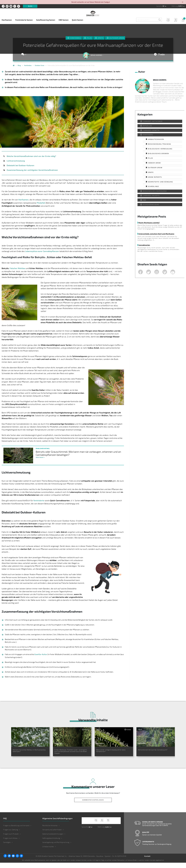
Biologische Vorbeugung (160, 149)
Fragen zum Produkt (11, 839)
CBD (144, 200)
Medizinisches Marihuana (155, 191)
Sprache (159, 6)
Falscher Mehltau (17, 268)
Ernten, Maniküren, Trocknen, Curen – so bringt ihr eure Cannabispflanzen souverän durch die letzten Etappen (69, 754)
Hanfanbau (75, 38)
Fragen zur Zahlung (11, 835)
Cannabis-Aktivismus (153, 121)
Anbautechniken (156, 139)
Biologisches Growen (158, 153)
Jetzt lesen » (40, 457)
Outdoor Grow (117, 38)
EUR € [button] (181, 6)
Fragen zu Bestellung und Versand (16, 831)
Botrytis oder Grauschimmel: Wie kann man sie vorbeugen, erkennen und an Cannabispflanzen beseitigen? (79, 453)
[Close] (183, 2)
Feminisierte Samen (24, 20)
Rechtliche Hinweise (50, 831)
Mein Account (174, 20)
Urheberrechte (48, 852)
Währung (175, 6)
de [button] (164, 6)
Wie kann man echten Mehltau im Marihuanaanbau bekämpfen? (30, 751)
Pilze (89, 38)
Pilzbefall (41, 203)
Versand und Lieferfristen (52, 835)
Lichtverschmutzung (16, 161)
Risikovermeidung (151, 204)
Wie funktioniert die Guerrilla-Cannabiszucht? (153, 751)
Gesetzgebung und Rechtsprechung (56, 848)
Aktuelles (147, 126)
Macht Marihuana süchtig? (149, 223)
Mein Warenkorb (182, 20)
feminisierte (39, 500)
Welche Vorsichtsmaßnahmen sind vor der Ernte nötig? (31, 156)
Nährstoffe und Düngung (160, 182)
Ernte (101, 38)
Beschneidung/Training (160, 144)
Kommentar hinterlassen (93, 805)
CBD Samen (64, 20)
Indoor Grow (154, 163)
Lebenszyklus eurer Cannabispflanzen (42, 251)
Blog (30, 6)
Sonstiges (7, 848)
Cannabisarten (144, 245)
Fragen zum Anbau (10, 843)
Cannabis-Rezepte (151, 195)
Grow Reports (155, 177)
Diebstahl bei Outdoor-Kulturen (20, 165)
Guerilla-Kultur (41, 654)
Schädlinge (153, 186)
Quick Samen (78, 20)
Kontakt (147, 861)
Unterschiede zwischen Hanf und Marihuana (156, 234)
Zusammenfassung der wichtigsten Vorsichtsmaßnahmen (32, 170)
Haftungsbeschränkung (51, 843)
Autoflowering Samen (46, 20)
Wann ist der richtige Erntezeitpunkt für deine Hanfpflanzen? (109, 753)
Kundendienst (167, 20)
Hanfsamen (7, 20)
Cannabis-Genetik (151, 130)
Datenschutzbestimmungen (53, 839)
